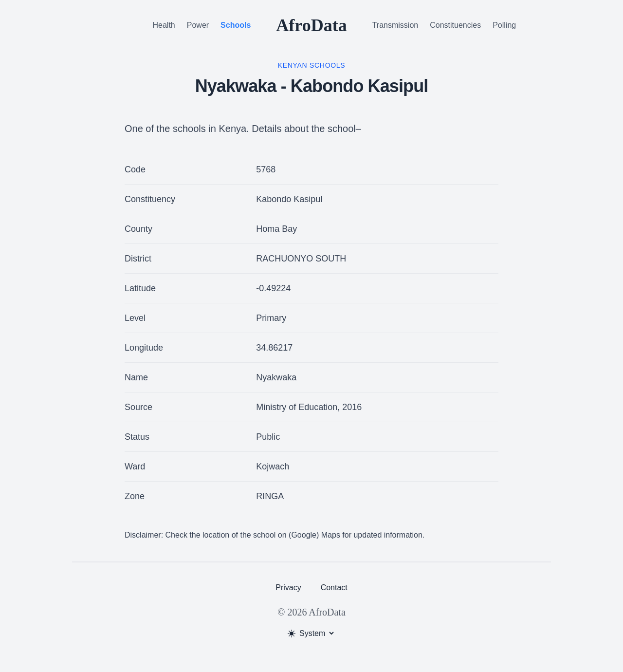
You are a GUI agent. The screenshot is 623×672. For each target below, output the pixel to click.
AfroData (311, 25)
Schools (236, 25)
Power (198, 25)
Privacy (288, 588)
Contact (334, 588)
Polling (504, 25)
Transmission (395, 25)
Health (164, 25)
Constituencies (455, 25)
